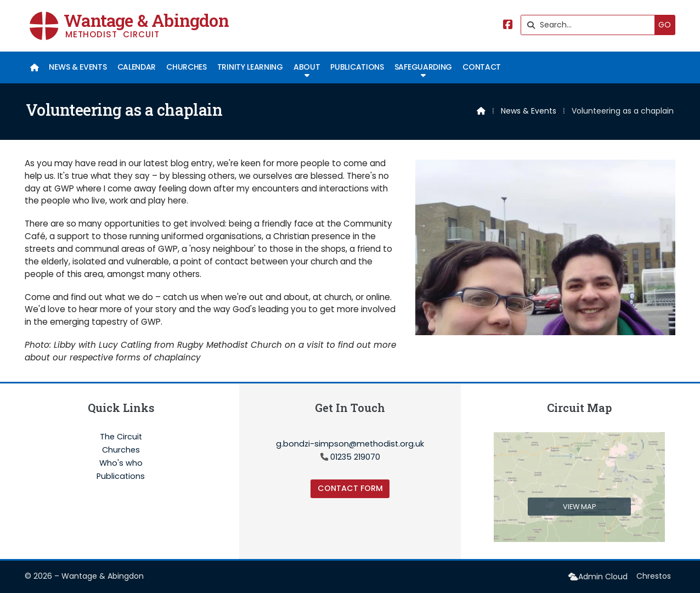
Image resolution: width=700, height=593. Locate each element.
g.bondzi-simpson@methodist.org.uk (350, 444)
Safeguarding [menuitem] (423, 67)
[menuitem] (34, 67)
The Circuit (121, 437)
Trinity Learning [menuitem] (250, 67)
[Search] (591, 25)
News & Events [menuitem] (78, 67)
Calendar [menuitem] (137, 67)
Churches (121, 450)
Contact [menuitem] (482, 67)
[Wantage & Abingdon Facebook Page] (508, 26)
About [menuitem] (307, 67)
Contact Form (350, 488)
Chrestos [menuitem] (654, 576)
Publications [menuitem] (357, 67)
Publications (121, 476)
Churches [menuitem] (186, 67)
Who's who (121, 464)
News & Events (529, 111)
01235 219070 (355, 457)
